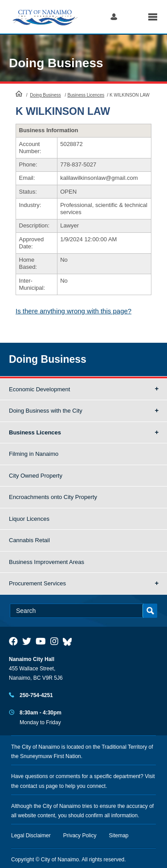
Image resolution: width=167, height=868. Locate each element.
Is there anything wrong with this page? (73, 311)
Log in (114, 17)
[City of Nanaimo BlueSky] (69, 641)
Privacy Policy (80, 836)
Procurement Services (37, 583)
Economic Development (39, 389)
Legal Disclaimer (31, 836)
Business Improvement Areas (47, 562)
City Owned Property (36, 476)
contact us (32, 786)
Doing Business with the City (46, 411)
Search (132, 17)
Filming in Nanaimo (34, 454)
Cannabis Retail (29, 540)
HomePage (19, 93)
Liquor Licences (29, 519)
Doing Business (56, 63)
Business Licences (86, 95)
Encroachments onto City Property (53, 497)
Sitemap (119, 836)
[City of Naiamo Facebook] (13, 641)
